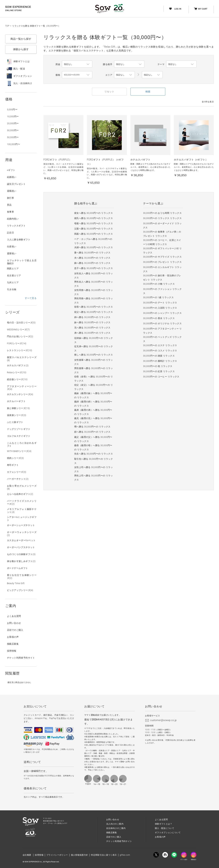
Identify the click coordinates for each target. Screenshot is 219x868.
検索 (148, 92)
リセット (109, 92)
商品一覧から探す (21, 39)
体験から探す (21, 49)
